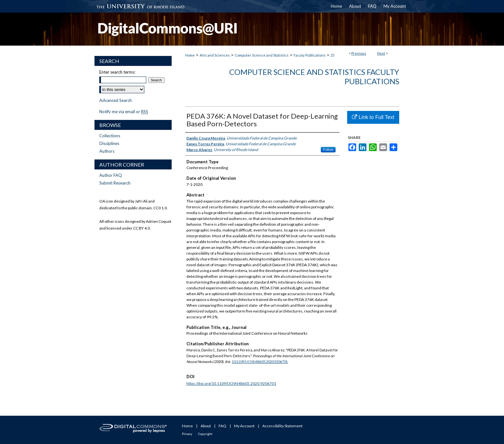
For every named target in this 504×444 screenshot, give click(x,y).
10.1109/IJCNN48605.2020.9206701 (260, 362)
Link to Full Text (373, 117)
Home (190, 55)
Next (381, 53)
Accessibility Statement (282, 426)
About (206, 426)
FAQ (222, 426)
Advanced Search (116, 100)
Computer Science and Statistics (262, 55)
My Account (244, 426)
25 (332, 55)
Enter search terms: (117, 72)
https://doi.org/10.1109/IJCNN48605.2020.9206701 (231, 383)
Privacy (187, 434)
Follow (328, 150)
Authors (107, 151)
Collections (110, 136)
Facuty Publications (310, 55)
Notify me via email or (124, 112)
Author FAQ (111, 175)
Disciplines (109, 143)
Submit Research (115, 183)
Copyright (205, 434)
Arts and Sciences (215, 55)
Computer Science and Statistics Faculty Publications (314, 77)
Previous (359, 53)
